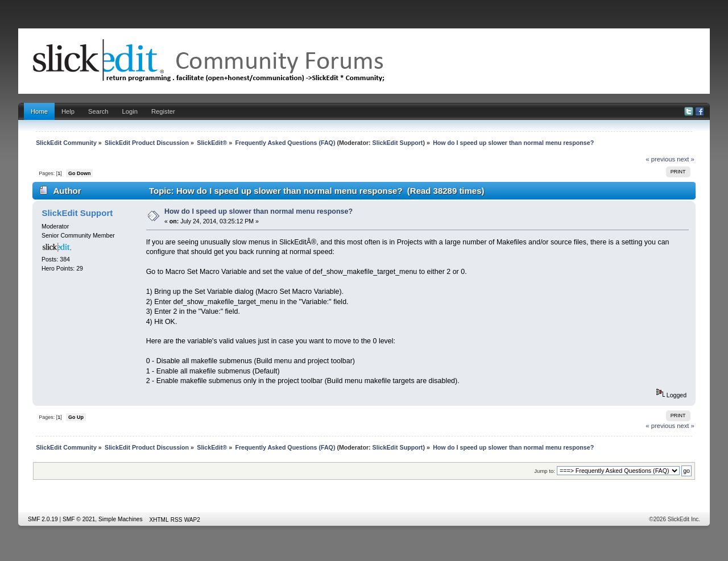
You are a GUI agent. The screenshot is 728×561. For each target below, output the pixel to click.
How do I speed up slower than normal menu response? (258, 211)
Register (163, 111)
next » (686, 159)
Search (98, 111)
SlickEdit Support (398, 143)
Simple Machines (121, 519)
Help (68, 111)
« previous (660, 159)
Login (130, 111)
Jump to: (545, 471)
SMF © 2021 (79, 519)
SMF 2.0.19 (43, 519)
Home (39, 111)
